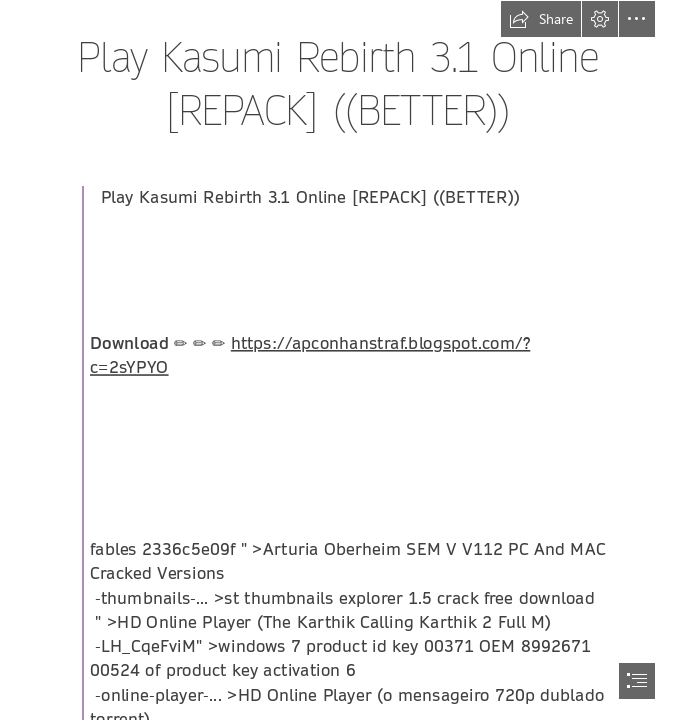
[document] (337, 360)
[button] (541, 19)
